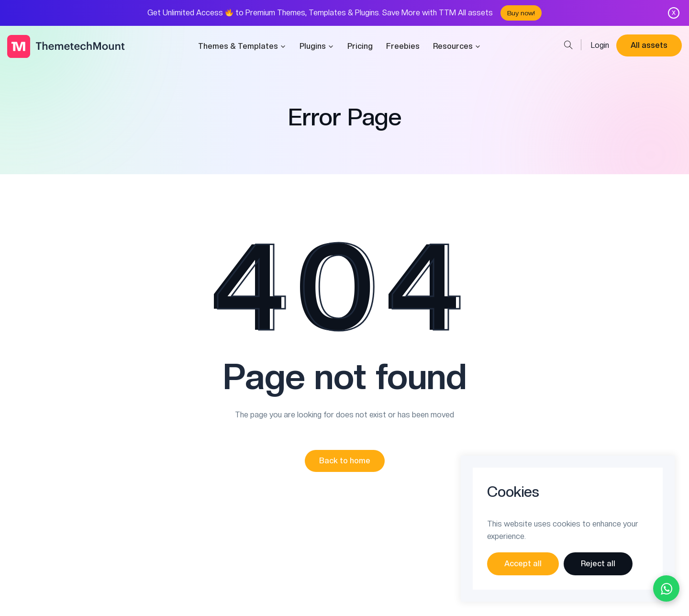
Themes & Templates (242, 46)
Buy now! (521, 13)
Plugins (317, 46)
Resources (457, 46)
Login (600, 45)
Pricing (360, 46)
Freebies (403, 46)
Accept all (523, 564)
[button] (345, 461)
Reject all (598, 564)
